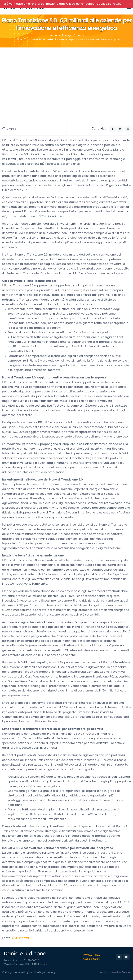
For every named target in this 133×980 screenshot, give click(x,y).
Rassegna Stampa (73, 36)
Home (53, 36)
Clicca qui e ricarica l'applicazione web (94, 4)
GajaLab (126, 972)
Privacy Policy (92, 955)
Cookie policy (92, 959)
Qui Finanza (20, 938)
